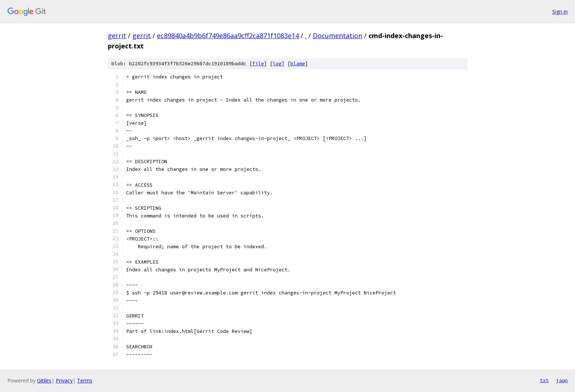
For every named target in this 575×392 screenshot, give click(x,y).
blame (298, 64)
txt (544, 380)
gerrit (117, 36)
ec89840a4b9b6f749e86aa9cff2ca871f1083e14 (228, 36)
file (258, 64)
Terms (85, 380)
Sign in (560, 12)
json (562, 380)
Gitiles (44, 380)
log (277, 64)
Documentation (338, 36)
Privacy (64, 380)
